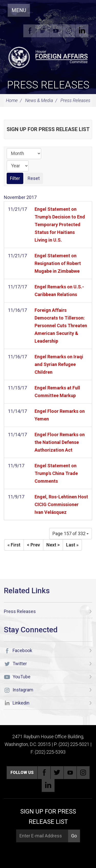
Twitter (43, 31)
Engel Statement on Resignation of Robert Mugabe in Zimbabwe (58, 263)
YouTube (56, 31)
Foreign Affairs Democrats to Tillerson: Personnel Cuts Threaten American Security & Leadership (61, 326)
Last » (72, 545)
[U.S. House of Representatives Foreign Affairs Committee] (48, 57)
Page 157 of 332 (71, 533)
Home (12, 100)
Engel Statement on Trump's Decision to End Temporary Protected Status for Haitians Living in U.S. (60, 225)
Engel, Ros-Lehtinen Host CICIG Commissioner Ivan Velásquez (61, 504)
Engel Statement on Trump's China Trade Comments (56, 473)
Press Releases (48, 85)
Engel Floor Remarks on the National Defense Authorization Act (60, 442)
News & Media (39, 100)
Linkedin (82, 31)
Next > (53, 545)
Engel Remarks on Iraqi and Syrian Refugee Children (59, 364)
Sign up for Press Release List (48, 129)
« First (14, 545)
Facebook (30, 31)
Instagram (69, 31)
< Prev (33, 545)
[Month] (24, 154)
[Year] (18, 166)
